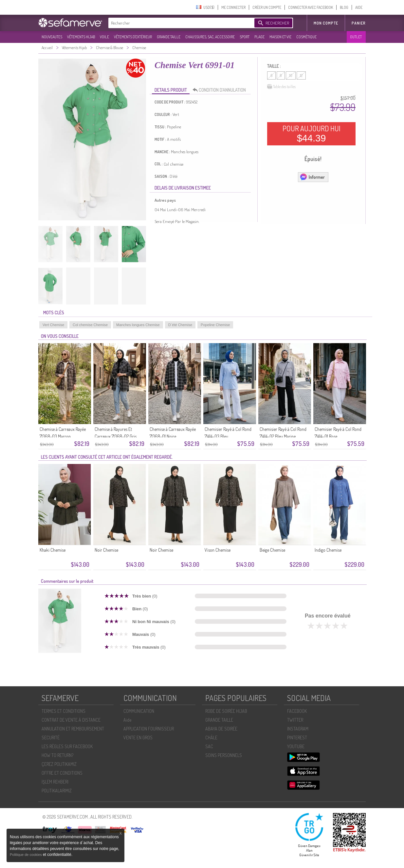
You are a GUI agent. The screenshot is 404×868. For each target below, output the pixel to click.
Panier (359, 23)
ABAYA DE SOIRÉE (221, 729)
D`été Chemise (180, 325)
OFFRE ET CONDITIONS (62, 773)
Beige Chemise (272, 550)
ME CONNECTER (233, 7)
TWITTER (295, 720)
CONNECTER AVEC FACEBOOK (311, 7)
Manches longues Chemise (138, 325)
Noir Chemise (106, 550)
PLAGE (259, 37)
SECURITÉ (51, 738)
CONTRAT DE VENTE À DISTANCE (71, 720)
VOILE (104, 37)
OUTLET (356, 37)
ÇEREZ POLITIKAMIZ (59, 764)
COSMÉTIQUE (306, 37)
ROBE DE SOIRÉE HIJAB (226, 711)
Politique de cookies (26, 855)
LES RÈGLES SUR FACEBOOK (67, 746)
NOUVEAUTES (52, 37)
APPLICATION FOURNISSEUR (149, 729)
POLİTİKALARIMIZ (57, 791)
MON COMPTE (326, 23)
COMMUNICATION (139, 711)
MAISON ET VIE (280, 37)
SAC (209, 746)
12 (301, 75)
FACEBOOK (297, 711)
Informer (312, 177)
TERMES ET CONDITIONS (64, 711)
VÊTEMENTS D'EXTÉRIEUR (133, 37)
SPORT (245, 37)
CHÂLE (211, 738)
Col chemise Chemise (90, 325)
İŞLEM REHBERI (55, 782)
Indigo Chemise (328, 550)
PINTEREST (297, 738)
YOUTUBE (296, 746)
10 (291, 75)
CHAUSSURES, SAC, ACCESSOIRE (210, 37)
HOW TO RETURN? (57, 755)
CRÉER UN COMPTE (267, 7)
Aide (127, 720)
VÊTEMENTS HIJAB (81, 37)
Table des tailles (281, 87)
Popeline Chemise (215, 325)
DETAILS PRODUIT (171, 90)
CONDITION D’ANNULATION (221, 90)
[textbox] (180, 23)
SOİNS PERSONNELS (224, 755)
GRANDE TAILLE (169, 37)
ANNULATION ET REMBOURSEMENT (73, 729)
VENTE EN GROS (138, 738)
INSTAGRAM (298, 729)
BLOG (344, 7)
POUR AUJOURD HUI (312, 134)
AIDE (359, 7)
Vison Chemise (218, 550)
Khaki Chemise (53, 550)
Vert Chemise (53, 325)
